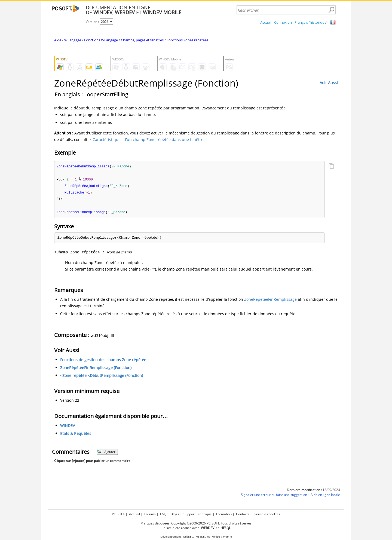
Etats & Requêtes (76, 435)
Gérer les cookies (267, 514)
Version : (93, 22)
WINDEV (68, 427)
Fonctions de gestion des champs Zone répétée (103, 361)
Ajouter (106, 453)
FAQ (163, 514)
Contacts (243, 514)
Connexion (283, 22)
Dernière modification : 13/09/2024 (313, 491)
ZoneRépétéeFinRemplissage (270, 301)
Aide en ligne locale (325, 496)
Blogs (175, 514)
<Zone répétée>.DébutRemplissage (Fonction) (102, 377)
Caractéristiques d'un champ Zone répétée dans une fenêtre (148, 139)
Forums (150, 514)
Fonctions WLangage (101, 40)
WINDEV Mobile (222, 537)
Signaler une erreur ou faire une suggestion (274, 496)
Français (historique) (311, 22)
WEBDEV (201, 537)
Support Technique (198, 514)
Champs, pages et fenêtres (142, 40)
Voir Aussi (329, 83)
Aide (58, 40)
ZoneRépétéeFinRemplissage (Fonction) (96, 369)
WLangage (73, 40)
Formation (224, 514)
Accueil (266, 22)
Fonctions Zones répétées (187, 40)
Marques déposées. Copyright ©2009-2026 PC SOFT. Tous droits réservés (196, 523)
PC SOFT (118, 514)
